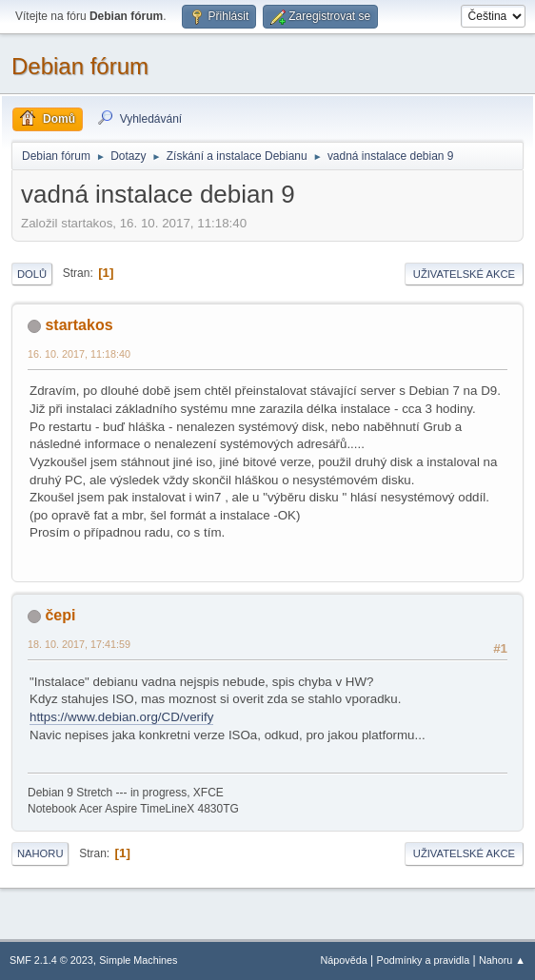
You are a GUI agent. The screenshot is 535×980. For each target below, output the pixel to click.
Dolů (32, 274)
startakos (79, 325)
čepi (60, 615)
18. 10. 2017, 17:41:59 (79, 644)
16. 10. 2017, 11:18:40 (79, 354)
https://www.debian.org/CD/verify (121, 717)
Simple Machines (138, 960)
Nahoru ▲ (502, 960)
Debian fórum (80, 66)
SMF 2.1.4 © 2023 (51, 960)
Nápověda (344, 960)
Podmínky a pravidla (424, 960)
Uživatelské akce (464, 274)
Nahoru (40, 853)
